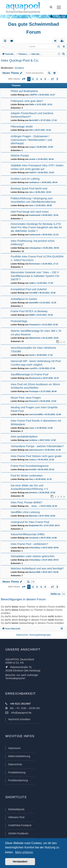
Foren (12, 41)
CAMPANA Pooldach (20, 825)
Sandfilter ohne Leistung (25, 512)
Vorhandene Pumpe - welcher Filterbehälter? (37, 446)
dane (31, 205)
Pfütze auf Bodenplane (24, 91)
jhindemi (33, 493)
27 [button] (53, 79)
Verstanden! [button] (20, 862)
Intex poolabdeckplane (24, 436)
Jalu (31, 192)
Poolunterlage (19, 321)
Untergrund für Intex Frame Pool (30, 522)
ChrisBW (33, 293)
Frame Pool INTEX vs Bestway (29, 311)
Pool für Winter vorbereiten (27, 475)
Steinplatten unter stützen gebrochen (33, 556)
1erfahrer (33, 440)
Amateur (19, 68)
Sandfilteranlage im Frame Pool (29, 374)
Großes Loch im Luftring (25, 179)
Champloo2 (34, 325)
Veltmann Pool (16, 817)
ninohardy (34, 538)
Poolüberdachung (18, 780)
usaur (32, 428)
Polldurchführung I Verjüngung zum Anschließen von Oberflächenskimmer (33, 200)
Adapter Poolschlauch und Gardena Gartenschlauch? (32, 115)
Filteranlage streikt (22, 126)
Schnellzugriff (6, 41)
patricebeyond (36, 450)
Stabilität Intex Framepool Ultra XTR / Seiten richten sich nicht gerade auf (37, 167)
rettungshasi (35, 248)
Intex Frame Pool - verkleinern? (29, 544)
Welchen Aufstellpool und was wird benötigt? (37, 568)
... (3, 46)
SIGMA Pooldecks (18, 833)
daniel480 (34, 303)
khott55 (33, 469)
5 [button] (45, 79)
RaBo (32, 104)
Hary (31, 479)
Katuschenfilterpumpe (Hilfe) (28, 534)
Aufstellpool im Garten (24, 299)
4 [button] (41, 79)
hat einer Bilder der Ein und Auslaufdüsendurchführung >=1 (29, 487)
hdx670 (33, 172)
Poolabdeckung (17, 772)
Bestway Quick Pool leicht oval (29, 188)
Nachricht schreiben (19, 719)
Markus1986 (35, 572)
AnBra (32, 283)
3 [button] (37, 79)
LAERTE (33, 95)
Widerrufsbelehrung (19, 756)
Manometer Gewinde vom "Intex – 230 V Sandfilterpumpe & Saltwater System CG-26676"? (35, 276)
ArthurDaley (35, 548)
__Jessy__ (34, 506)
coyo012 (33, 368)
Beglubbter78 (35, 525)
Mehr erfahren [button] (24, 852)
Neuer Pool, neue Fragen (26, 398)
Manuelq (33, 516)
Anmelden (14, 46)
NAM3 (32, 315)
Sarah (32, 355)
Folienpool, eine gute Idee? (27, 101)
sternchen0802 (36, 414)
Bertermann (35, 264)
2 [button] (33, 79)
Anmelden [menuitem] (56, 41)
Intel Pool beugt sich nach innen (30, 212)
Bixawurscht (35, 378)
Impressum (14, 748)
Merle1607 (34, 120)
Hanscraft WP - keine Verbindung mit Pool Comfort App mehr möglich (36, 363)
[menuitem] (64, 54)
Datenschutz (15, 764)
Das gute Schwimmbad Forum (33, 28)
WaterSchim (35, 338)
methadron (34, 182)
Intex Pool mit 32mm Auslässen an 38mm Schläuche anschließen (35, 386)
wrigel (32, 147)
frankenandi (35, 215)
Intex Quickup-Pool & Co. (20, 60)
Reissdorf (34, 401)
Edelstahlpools (16, 809)
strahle (32, 159)
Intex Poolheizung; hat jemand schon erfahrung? (33, 243)
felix (31, 130)
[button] (24, 79)
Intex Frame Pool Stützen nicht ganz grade (36, 456)
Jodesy (33, 460)
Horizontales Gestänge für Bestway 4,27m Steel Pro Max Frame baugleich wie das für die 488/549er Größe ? (36, 227)
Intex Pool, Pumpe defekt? (26, 502)
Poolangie (34, 391)
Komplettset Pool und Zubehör (29, 289)
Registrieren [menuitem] (63, 41)
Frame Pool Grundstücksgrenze (30, 466)
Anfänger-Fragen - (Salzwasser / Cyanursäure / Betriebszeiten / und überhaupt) (31, 140)
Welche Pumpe (20, 155)
